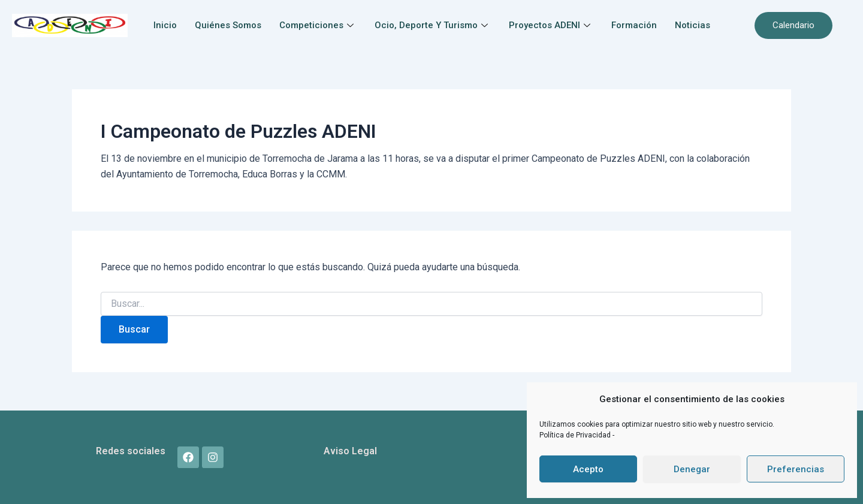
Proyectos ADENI (551, 25)
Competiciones (318, 25)
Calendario (793, 25)
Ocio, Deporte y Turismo (433, 25)
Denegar (692, 469)
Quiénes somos (228, 25)
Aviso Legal (350, 451)
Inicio (165, 25)
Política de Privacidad (576, 435)
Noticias (692, 25)
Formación (634, 25)
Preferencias (796, 469)
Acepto (588, 469)
